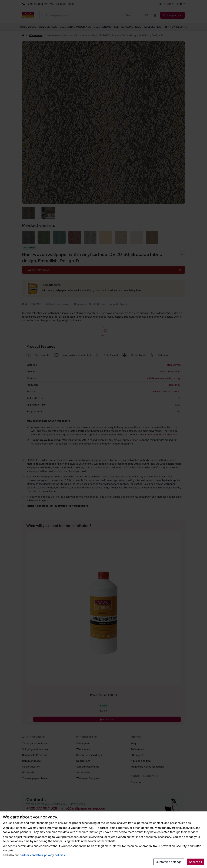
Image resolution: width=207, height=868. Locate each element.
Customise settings (169, 862)
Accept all (195, 862)
